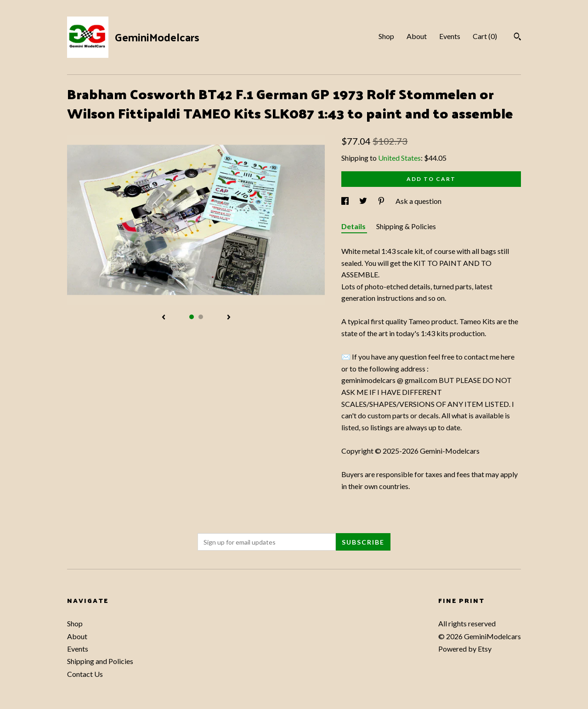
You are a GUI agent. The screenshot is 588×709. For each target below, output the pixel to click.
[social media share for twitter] (364, 201)
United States (399, 158)
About (417, 36)
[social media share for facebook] (346, 201)
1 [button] (192, 317)
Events (450, 36)
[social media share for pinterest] (382, 201)
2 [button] (201, 317)
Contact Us (85, 674)
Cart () (485, 36)
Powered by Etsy (465, 649)
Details (354, 226)
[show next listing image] (229, 318)
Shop (386, 36)
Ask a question (418, 201)
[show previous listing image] (164, 318)
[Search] (517, 38)
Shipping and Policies (100, 661)
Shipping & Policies (406, 226)
